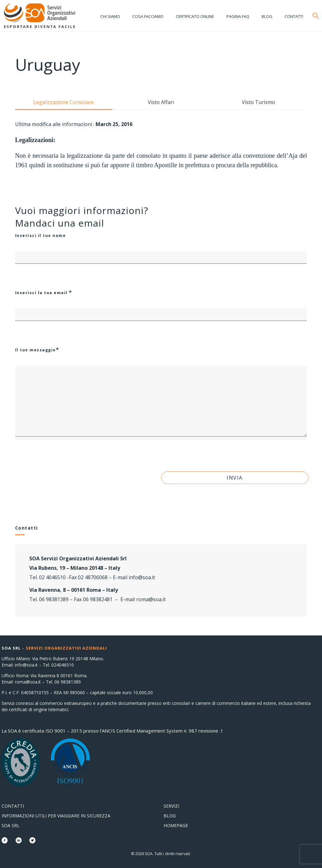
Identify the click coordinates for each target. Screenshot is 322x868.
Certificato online (195, 16)
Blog (267, 16)
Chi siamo (110, 16)
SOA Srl (11, 825)
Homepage (176, 825)
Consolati (39, 16)
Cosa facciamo (148, 16)
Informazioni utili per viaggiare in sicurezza (56, 816)
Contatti (294, 16)
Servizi (171, 806)
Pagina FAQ (238, 16)
